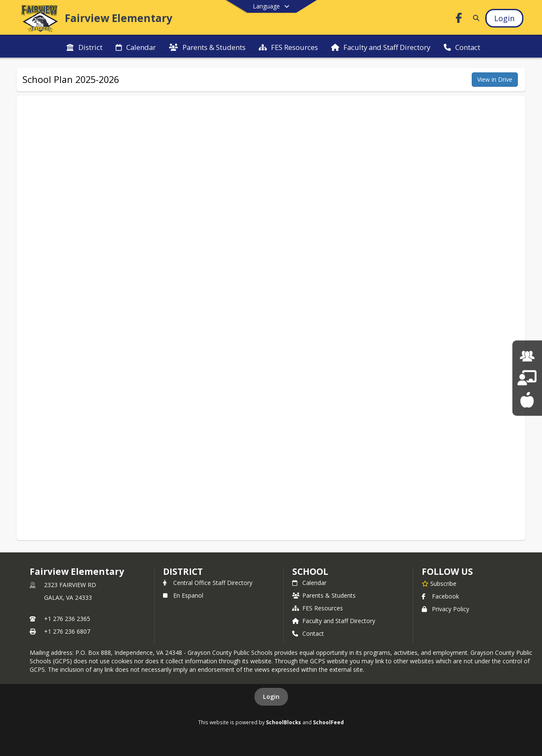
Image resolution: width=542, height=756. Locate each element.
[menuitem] (84, 47)
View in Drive (495, 79)
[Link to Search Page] (474, 18)
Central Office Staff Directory (208, 583)
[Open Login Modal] (504, 18)
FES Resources (318, 608)
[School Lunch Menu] (527, 400)
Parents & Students (324, 595)
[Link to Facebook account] (459, 19)
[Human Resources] (527, 356)
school (310, 571)
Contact (308, 633)
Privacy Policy (445, 609)
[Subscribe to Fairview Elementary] (439, 583)
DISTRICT (183, 571)
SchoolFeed (328, 722)
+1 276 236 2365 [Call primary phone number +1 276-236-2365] (67, 619)
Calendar (309, 583)
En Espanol (183, 595)
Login (271, 697)
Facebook (440, 596)
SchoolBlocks (283, 722)
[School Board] (527, 378)
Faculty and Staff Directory (334, 621)
